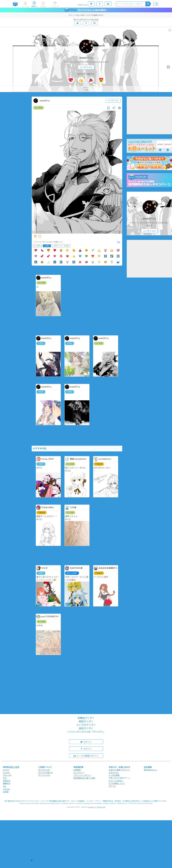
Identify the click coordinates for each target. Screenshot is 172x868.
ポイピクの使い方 (45, 773)
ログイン (86, 742)
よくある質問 (114, 775)
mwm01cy (86, 58)
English (6, 770)
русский (6, 789)
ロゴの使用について (117, 783)
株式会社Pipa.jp (150, 770)
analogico (91, 807)
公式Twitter (114, 773)
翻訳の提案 (14, 767)
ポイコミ (112, 786)
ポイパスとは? (44, 775)
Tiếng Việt (7, 775)
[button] (32, 860)
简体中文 (7, 781)
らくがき (38, 108)
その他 (66, 246)
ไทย (5, 786)
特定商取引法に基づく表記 (84, 778)
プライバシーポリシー (83, 775)
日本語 (6, 792)
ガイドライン (79, 773)
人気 (47, 246)
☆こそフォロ (86, 67)
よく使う (37, 246)
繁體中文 (7, 783)
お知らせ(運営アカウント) (119, 770)
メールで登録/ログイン (86, 756)
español (6, 773)
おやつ (56, 246)
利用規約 (77, 770)
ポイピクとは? (44, 770)
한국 (5, 778)
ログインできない (116, 781)
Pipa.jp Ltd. (101, 807)
